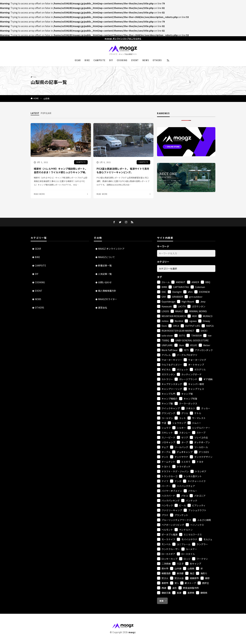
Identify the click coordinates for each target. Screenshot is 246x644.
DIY (111, 60)
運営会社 (103, 308)
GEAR (78, 60)
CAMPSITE (99, 60)
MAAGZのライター (108, 299)
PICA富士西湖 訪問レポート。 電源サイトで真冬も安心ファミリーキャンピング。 (123, 171)
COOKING (122, 60)
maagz (132, 632)
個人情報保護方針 (107, 291)
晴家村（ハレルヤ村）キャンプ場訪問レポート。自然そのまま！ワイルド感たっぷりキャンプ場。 (61, 171)
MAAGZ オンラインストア (111, 249)
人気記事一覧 (105, 274)
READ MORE (39, 194)
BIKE (87, 60)
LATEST (35, 113)
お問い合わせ (105, 282)
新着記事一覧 (105, 265)
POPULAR (46, 113)
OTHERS (157, 60)
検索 (162, 601)
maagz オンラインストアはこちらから (123, 39)
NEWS (146, 60)
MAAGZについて (106, 257)
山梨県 (47, 98)
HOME (36, 98)
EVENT (135, 60)
